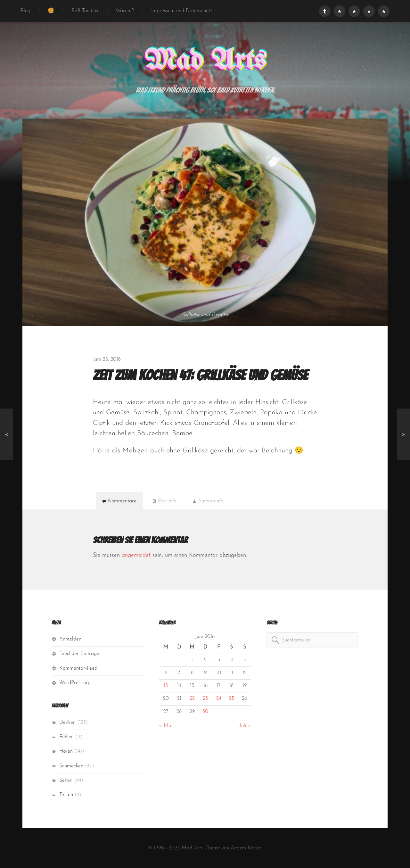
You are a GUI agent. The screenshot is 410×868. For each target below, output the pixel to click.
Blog (25, 11)
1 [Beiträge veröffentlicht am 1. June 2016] (192, 660)
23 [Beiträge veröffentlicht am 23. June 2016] (205, 699)
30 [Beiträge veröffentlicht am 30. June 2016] (205, 712)
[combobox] (312, 640)
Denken (67, 723)
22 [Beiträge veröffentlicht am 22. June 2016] (192, 699)
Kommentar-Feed (78, 668)
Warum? (125, 11)
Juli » (245, 726)
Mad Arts (205, 61)
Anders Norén (246, 848)
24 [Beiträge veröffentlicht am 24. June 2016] (219, 699)
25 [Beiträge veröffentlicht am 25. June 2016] (232, 699)
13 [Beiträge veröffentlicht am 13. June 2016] (166, 686)
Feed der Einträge (79, 654)
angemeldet (136, 555)
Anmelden (70, 639)
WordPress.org (75, 683)
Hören (66, 751)
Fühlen (66, 737)
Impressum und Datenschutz (182, 11)
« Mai (166, 726)
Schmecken (71, 766)
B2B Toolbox (85, 11)
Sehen (66, 781)
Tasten (66, 795)
